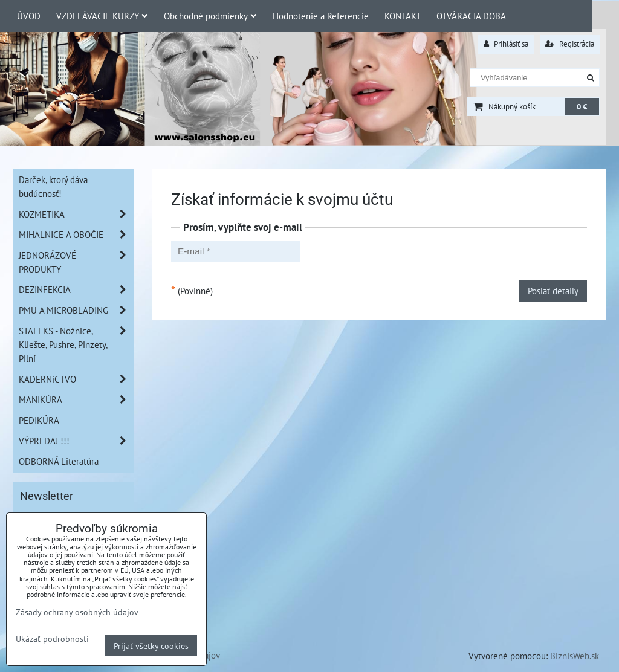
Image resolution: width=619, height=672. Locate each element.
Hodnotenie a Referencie (321, 16)
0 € (582, 107)
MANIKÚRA (76, 400)
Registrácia (570, 44)
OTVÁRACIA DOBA (471, 16)
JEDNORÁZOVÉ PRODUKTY (76, 262)
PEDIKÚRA (39, 420)
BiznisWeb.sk (575, 656)
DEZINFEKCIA (76, 290)
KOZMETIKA (76, 214)
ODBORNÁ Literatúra (59, 461)
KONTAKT (403, 16)
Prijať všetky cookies (151, 646)
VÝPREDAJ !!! (76, 441)
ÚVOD (29, 16)
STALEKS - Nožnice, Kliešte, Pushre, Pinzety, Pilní (76, 345)
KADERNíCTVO (76, 379)
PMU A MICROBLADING (76, 310)
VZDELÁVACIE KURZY (102, 16)
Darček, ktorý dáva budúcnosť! (53, 186)
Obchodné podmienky (210, 16)
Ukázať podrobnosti (52, 639)
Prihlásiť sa (506, 44)
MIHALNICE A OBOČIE (76, 235)
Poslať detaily (553, 291)
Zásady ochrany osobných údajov (77, 612)
